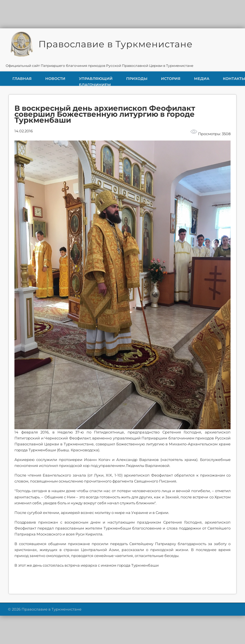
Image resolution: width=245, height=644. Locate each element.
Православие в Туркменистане (116, 44)
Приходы (137, 78)
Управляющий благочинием (96, 81)
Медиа (202, 78)
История (171, 78)
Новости (55, 78)
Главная (22, 78)
